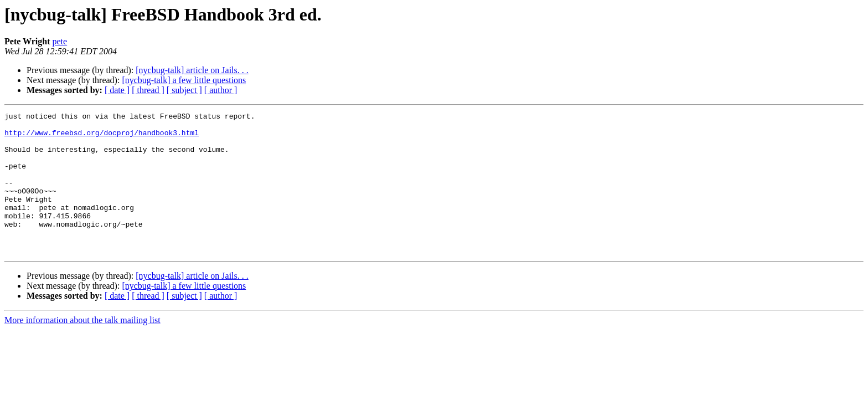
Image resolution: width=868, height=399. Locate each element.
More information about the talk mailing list (82, 348)
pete (60, 41)
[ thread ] (148, 90)
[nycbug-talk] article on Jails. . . (192, 70)
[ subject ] (184, 90)
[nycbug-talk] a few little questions (184, 80)
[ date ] (117, 90)
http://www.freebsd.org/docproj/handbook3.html (102, 137)
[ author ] (221, 90)
